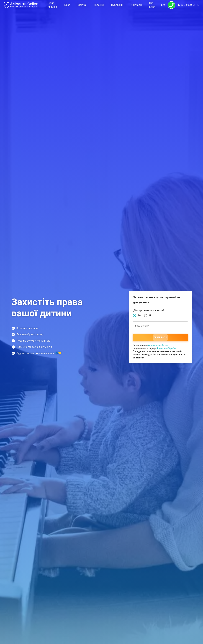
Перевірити (160, 337)
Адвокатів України (167, 348)
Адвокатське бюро (158, 345)
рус (163, 5)
